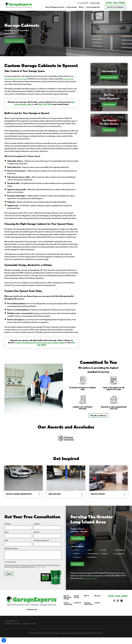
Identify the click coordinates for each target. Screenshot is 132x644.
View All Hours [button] (78, 538)
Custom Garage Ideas (109, 77)
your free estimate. (90, 578)
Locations (97, 603)
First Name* (8, 524)
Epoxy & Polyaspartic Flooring (68, 597)
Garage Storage (76, 597)
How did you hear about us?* (41, 540)
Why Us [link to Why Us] (81, 7)
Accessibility (26, 624)
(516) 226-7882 (115, 3)
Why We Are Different (98, 416)
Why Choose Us (109, 130)
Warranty (97, 596)
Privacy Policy (8, 624)
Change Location (95, 3)
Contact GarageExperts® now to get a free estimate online (40, 342)
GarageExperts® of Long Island (16, 79)
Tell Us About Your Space (11, 548)
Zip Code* (37, 532)
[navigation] (73, 7)
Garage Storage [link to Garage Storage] (72, 7)
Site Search (17, 624)
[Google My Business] (122, 601)
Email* (6, 540)
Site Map (34, 624)
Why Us (87, 596)
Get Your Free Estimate (115, 7)
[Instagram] (118, 601)
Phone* (6, 532)
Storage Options (109, 104)
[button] (4, 640)
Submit (9, 574)
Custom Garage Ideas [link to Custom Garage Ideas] (93, 7)
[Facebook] (114, 601)
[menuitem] (55, 7)
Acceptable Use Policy (40, 567)
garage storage (68, 79)
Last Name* (37, 524)
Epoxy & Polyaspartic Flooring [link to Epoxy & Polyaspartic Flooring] (55, 7)
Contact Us (78, 603)
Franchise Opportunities (89, 604)
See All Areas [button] (77, 564)
